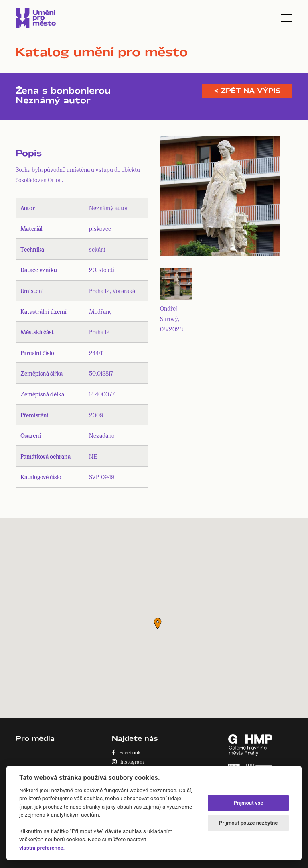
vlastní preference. (42, 848)
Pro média (35, 738)
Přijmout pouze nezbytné (248, 823)
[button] (158, 624)
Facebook (126, 752)
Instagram (128, 761)
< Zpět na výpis (247, 91)
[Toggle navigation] (286, 18)
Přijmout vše (248, 803)
